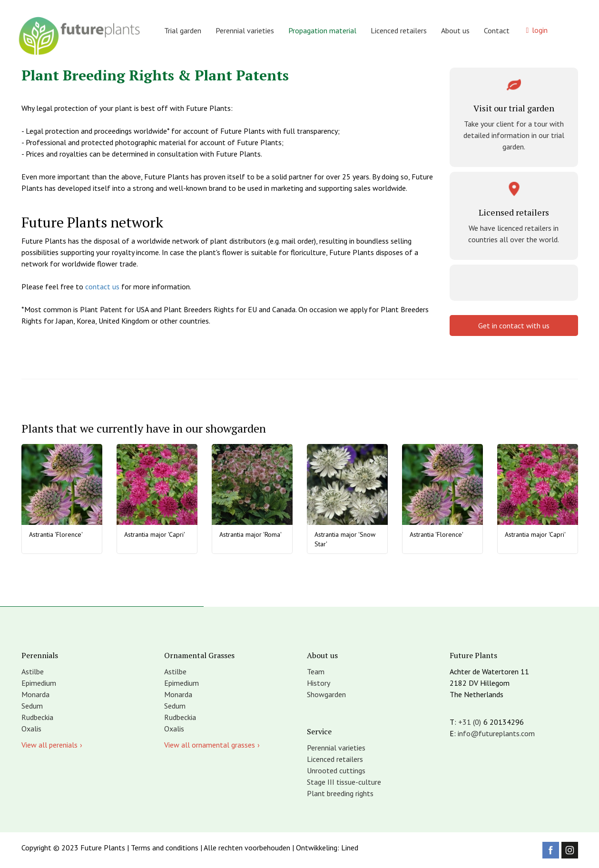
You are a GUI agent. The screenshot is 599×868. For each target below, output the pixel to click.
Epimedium (39, 683)
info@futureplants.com (496, 733)
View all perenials (49, 745)
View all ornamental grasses (210, 745)
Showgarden (326, 694)
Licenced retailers (399, 30)
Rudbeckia (37, 717)
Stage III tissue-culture (344, 782)
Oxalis (31, 729)
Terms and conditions (165, 848)
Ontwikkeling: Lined (327, 848)
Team (316, 671)
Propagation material (322, 30)
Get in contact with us (514, 325)
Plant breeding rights (340, 793)
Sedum (32, 706)
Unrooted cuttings (336, 770)
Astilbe (33, 671)
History (319, 683)
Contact (497, 30)
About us (455, 30)
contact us (102, 286)
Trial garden (183, 30)
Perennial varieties (245, 30)
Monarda (35, 694)
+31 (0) (470, 722)
